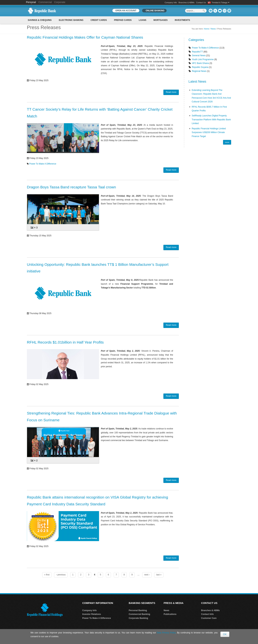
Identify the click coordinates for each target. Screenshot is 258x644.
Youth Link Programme (203, 59)
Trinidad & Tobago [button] (220, 3)
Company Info (171, 3)
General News (199, 55)
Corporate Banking (138, 618)
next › (147, 575)
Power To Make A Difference (43, 164)
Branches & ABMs (187, 3)
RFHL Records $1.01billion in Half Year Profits (65, 342)
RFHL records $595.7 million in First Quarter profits (209, 109)
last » (159, 575)
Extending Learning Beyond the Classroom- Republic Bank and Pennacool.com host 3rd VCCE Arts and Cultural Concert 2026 (211, 96)
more (227, 142)
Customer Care (209, 618)
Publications (170, 614)
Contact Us (201, 3)
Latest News (197, 82)
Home (206, 29)
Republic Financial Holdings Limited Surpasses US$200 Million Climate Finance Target (209, 132)
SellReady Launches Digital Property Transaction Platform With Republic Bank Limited (211, 120)
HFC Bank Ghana (200, 63)
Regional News (199, 71)
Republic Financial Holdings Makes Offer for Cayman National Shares (85, 37)
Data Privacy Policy (166, 633)
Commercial (45, 2)
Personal (31, 2)
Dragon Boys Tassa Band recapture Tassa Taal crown (71, 187)
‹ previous (61, 575)
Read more (171, 92)
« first (47, 575)
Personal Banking (138, 610)
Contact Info (207, 614)
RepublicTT (197, 52)
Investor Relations (92, 614)
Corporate (60, 2)
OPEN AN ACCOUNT (126, 11)
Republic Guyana (200, 67)
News (213, 29)
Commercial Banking (139, 614)
